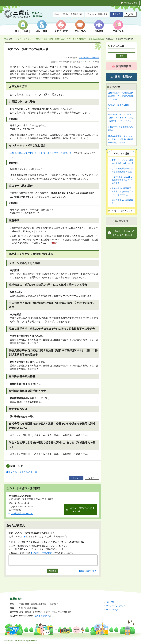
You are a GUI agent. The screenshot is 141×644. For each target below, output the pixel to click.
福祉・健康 (42, 31)
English (93, 14)
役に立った (16, 536)
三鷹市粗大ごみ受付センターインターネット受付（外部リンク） (42, 153)
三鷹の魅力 (118, 31)
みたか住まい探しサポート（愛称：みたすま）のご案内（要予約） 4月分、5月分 (120, 118)
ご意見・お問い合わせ (44, 553)
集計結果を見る (89, 573)
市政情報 (99, 31)
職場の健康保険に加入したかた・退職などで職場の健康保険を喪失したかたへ (120, 139)
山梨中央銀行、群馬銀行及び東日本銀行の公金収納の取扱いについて (120, 96)
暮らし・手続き (23, 31)
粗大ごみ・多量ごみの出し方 (91, 39)
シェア (117, 14)
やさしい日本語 (131, 3)
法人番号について (42, 616)
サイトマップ (112, 610)
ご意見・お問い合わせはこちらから (82, 510)
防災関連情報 (121, 66)
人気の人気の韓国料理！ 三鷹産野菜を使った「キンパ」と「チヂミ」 (122, 191)
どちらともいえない (35, 536)
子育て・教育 (61, 31)
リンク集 (110, 602)
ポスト (130, 14)
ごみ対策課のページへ (22, 514)
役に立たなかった (57, 536)
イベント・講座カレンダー (123, 211)
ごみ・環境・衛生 (51, 39)
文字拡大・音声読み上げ (72, 14)
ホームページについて (116, 606)
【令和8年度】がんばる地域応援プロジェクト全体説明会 (122, 180)
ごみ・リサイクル (69, 39)
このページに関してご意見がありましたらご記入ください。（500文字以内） (47, 542)
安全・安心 (80, 31)
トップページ (20, 39)
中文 (105, 14)
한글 (100, 14)
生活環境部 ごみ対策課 (89, 58)
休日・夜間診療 (121, 77)
